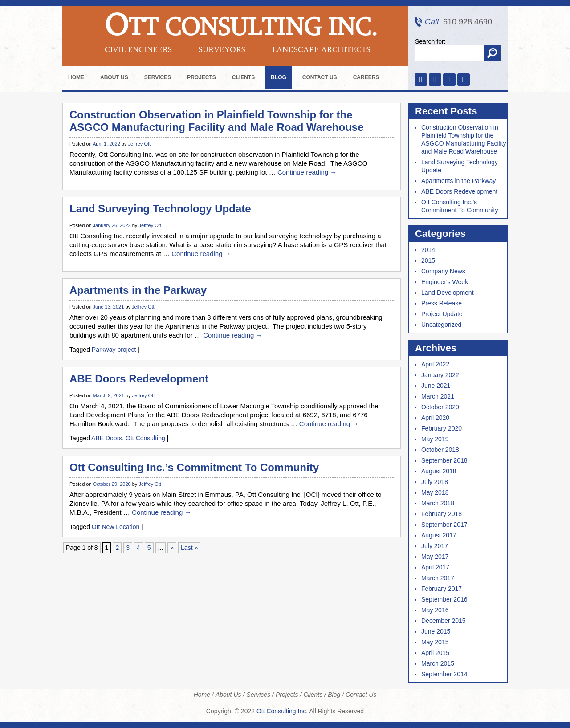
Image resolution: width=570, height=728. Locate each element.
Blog (279, 77)
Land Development (448, 293)
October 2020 (440, 407)
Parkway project (114, 350)
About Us (114, 77)
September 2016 (444, 599)
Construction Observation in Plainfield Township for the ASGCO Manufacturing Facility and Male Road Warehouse (217, 121)
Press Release (442, 303)
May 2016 (435, 610)
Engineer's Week (445, 282)
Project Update (442, 314)
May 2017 (435, 557)
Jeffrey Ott (140, 144)
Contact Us (320, 77)
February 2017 (442, 589)
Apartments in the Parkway (138, 290)
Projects (202, 77)
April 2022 (435, 364)
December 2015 (444, 621)
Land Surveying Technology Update (160, 209)
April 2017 (435, 567)
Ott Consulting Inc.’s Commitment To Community (194, 467)
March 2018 (438, 503)
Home (76, 77)
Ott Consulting (145, 438)
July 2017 (435, 546)
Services (158, 77)
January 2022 (440, 375)
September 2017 (444, 525)
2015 (428, 260)
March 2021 (438, 396)
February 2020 (442, 428)
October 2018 (440, 450)
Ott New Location (116, 527)
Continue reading (307, 172)
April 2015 (435, 653)
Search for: (430, 41)
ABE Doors (107, 438)
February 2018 (442, 514)
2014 (428, 250)
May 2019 (435, 439)
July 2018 (435, 482)
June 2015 (436, 631)
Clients (243, 77)
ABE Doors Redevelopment (139, 379)
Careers (366, 77)
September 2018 (444, 460)
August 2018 (439, 471)
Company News (443, 271)
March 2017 (438, 578)
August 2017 (439, 535)
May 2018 (435, 492)
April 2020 (435, 418)
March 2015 (438, 663)
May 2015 (435, 642)
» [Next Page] (172, 548)
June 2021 (436, 386)
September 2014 (444, 674)
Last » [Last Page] (189, 548)
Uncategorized (441, 325)
